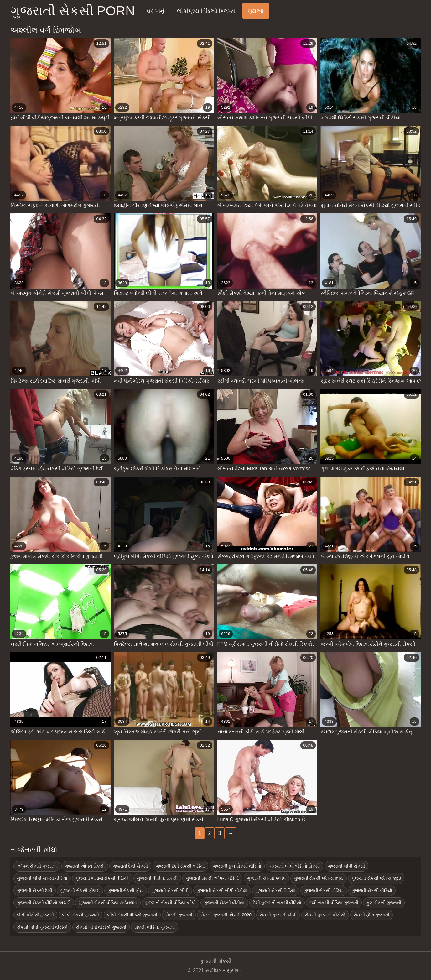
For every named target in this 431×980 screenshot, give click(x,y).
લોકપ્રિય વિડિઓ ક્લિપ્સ (206, 11)
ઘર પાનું (156, 11)
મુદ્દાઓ (256, 11)
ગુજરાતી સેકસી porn (73, 11)
